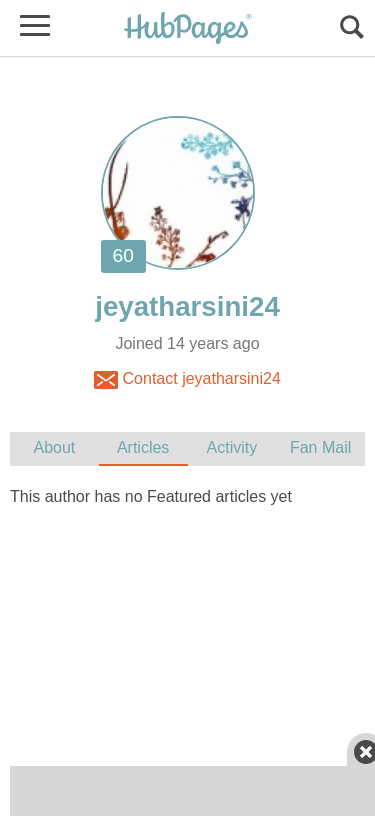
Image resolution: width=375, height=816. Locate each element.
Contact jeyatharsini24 (187, 380)
